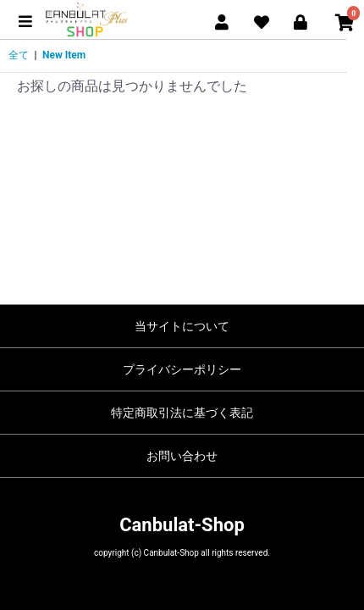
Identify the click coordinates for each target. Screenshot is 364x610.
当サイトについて (182, 326)
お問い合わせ (182, 456)
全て (19, 55)
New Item (64, 55)
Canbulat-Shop (182, 525)
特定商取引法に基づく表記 (182, 413)
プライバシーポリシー (182, 369)
